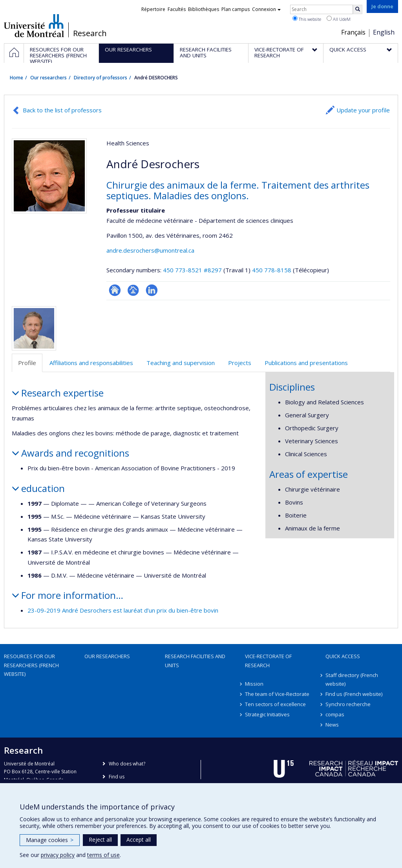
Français (353, 32)
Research (90, 33)
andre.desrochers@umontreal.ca (150, 250)
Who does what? (127, 764)
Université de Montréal (34, 26)
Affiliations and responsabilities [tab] (91, 363)
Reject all (100, 840)
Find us (117, 777)
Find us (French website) (354, 694)
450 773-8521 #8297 (192, 270)
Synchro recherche (348, 704)
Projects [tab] (240, 363)
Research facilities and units (195, 661)
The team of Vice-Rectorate (277, 694)
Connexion (266, 9)
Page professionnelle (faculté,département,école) (133, 290)
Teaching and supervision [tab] (181, 363)
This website (307, 19)
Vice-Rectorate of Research (268, 661)
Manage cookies (50, 840)
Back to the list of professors (62, 110)
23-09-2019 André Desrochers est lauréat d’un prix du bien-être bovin (123, 610)
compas (335, 714)
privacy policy (58, 855)
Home (16, 78)
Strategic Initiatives (267, 714)
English (384, 32)
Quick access (343, 656)
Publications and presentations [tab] (306, 363)
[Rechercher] (358, 9)
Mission (254, 684)
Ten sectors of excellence (275, 704)
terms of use (103, 855)
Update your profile (363, 110)
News (332, 725)
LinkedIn (152, 290)
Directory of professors (100, 78)
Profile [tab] (27, 363)
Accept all (139, 840)
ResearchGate (115, 290)
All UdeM (339, 19)
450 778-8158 (272, 270)
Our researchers (48, 78)
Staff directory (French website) (352, 679)
